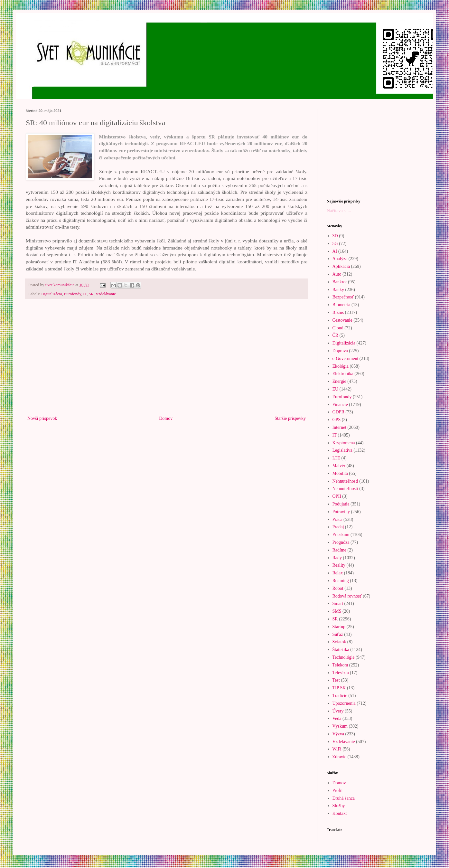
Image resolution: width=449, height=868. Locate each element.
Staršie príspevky (290, 418)
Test (336, 680)
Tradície (340, 696)
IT (85, 294)
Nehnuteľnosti (345, 481)
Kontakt (340, 813)
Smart (338, 604)
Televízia (341, 673)
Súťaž (338, 634)
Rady (337, 558)
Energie (339, 381)
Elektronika (343, 374)
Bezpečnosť (343, 297)
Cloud (338, 328)
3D (335, 236)
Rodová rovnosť (347, 596)
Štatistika (341, 650)
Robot (338, 588)
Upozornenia (344, 703)
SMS (337, 611)
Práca (337, 519)
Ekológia (341, 366)
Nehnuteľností (345, 489)
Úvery (338, 711)
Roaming (341, 581)
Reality (339, 565)
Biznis (338, 312)
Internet (340, 427)
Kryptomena (344, 443)
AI (335, 251)
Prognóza (341, 542)
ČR (336, 335)
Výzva (338, 734)
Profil (338, 791)
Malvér (339, 466)
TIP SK (339, 688)
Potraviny (341, 512)
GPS (337, 420)
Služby (339, 806)
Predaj (338, 527)
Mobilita (340, 473)
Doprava (340, 351)
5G (335, 244)
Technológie (344, 657)
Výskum (340, 726)
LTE (336, 458)
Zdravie (340, 757)
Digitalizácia (51, 294)
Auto (337, 274)
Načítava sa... (339, 211)
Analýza (340, 259)
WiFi (337, 749)
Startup (339, 627)
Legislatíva (342, 450)
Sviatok (339, 642)
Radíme (340, 550)
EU (336, 389)
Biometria (341, 305)
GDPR (338, 412)
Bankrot (340, 282)
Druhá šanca (344, 798)
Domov (166, 418)
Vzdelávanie (106, 294)
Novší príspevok (42, 418)
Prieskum (341, 535)
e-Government (346, 359)
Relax (338, 573)
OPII (337, 496)
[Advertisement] (167, 361)
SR (91, 294)
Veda (337, 718)
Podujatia (341, 504)
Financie (340, 405)
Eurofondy (73, 294)
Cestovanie (342, 320)
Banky (338, 290)
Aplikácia (341, 266)
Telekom (340, 665)
